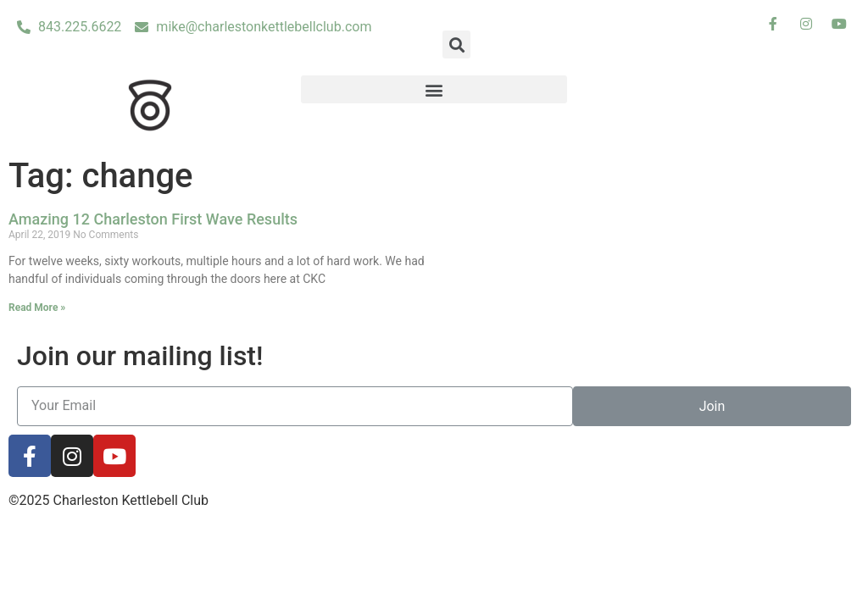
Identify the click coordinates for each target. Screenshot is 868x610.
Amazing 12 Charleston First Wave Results (153, 219)
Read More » (37, 308)
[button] (434, 89)
